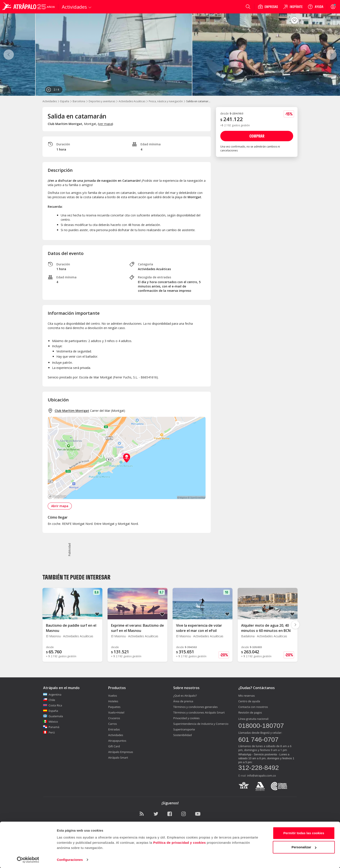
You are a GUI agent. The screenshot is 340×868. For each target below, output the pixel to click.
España (65, 101)
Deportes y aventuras (102, 101)
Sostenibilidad (182, 735)
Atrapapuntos (117, 741)
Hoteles (113, 701)
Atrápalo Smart (118, 758)
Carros (113, 724)
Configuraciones (70, 859)
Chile (49, 700)
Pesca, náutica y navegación (166, 101)
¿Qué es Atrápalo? (185, 696)
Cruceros (114, 718)
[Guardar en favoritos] (294, 20)
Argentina (52, 694)
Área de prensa (183, 701)
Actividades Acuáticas (132, 101)
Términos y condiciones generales (195, 707)
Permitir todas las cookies (304, 833)
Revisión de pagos (250, 712)
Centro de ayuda (249, 701)
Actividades (50, 101)
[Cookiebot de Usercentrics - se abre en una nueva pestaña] (28, 860)
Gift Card (114, 746)
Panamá (51, 727)
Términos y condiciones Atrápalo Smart (199, 712)
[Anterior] (9, 55)
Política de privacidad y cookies (179, 842)
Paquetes (114, 707)
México (51, 722)
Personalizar (304, 847)
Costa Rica (53, 705)
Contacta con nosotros (253, 707)
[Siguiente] (331, 55)
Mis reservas (247, 696)
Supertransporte (184, 729)
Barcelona (79, 101)
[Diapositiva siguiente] (295, 625)
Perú (49, 732)
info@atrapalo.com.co (262, 776)
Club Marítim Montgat (72, 411)
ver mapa (105, 124)
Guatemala (53, 716)
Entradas (114, 729)
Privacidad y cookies (186, 718)
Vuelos (113, 696)
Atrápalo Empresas (121, 752)
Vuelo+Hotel (116, 712)
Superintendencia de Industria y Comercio (201, 724)
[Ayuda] (315, 7)
